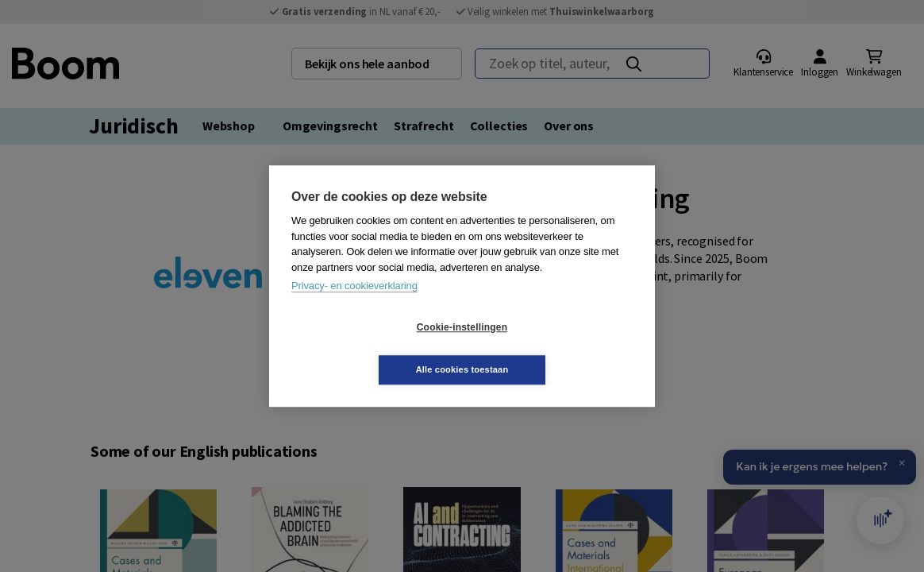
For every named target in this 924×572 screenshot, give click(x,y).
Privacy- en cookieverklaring (354, 307)
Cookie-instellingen (368, 349)
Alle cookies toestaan (557, 348)
